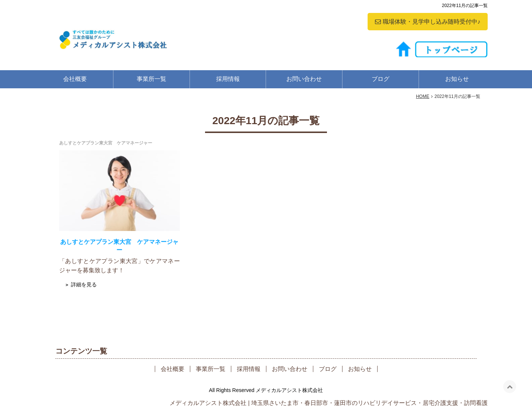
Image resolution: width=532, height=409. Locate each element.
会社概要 (75, 79)
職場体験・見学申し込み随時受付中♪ (432, 22)
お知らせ (457, 79)
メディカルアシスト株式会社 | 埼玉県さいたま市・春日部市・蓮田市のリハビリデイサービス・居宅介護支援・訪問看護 (329, 403)
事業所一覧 (151, 79)
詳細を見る (84, 284)
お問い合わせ (304, 79)
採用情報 (228, 79)
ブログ (381, 79)
